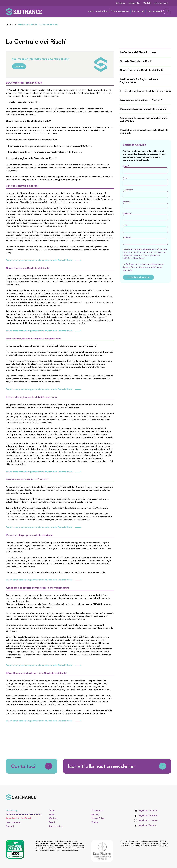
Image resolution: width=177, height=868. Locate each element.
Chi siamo (121, 3)
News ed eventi (154, 11)
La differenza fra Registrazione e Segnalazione (139, 81)
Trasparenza (97, 810)
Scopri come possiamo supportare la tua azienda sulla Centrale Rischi (43, 260)
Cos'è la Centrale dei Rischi (136, 61)
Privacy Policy (98, 818)
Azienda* (145, 205)
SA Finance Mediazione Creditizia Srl (23, 814)
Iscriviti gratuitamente (138, 277)
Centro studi (138, 11)
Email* (145, 169)
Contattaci (19, 66)
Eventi (52, 822)
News (51, 814)
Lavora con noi (161, 3)
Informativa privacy (135, 258)
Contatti (147, 3)
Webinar (53, 818)
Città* (145, 229)
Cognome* (145, 193)
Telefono (145, 240)
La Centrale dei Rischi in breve (138, 52)
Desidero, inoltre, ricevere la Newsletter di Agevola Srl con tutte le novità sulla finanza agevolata (143, 267)
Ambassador (134, 3)
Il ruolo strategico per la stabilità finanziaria (145, 91)
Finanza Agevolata (120, 11)
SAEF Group (12, 810)
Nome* (145, 181)
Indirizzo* (145, 217)
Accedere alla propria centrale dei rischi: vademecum (144, 119)
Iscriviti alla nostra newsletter (117, 766)
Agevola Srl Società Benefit (19, 818)
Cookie (95, 822)
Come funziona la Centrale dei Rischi (142, 70)
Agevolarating (55, 826)
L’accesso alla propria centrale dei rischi (143, 109)
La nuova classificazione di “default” (141, 100)
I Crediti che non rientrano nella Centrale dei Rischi (144, 131)
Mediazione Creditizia (98, 11)
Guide (52, 810)
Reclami (95, 814)
